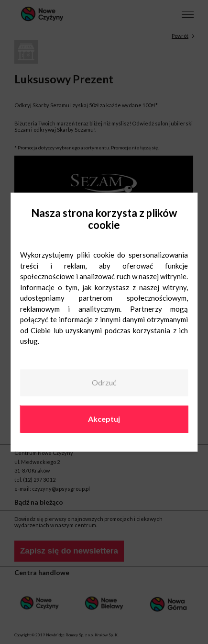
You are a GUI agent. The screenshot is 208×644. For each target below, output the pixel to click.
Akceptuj (104, 419)
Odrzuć (104, 383)
